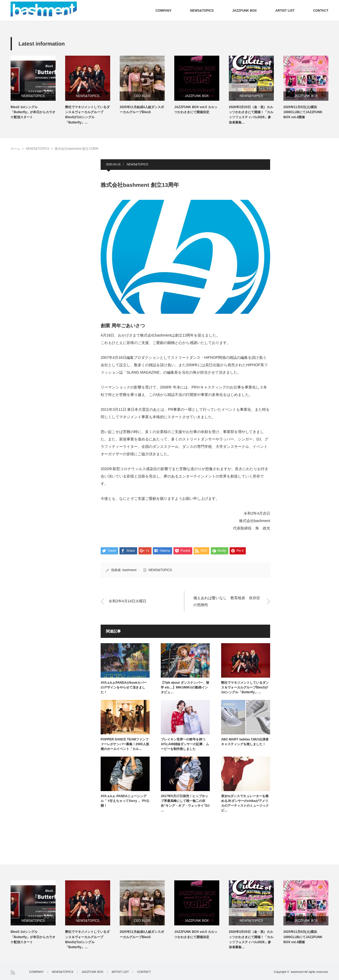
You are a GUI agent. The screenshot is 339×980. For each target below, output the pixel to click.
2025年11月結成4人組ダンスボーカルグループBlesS (142, 110)
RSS (13, 972)
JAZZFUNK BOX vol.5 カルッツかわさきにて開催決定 (196, 110)
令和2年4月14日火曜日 (128, 601)
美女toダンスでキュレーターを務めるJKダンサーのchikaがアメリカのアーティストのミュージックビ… (245, 803)
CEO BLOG (142, 96)
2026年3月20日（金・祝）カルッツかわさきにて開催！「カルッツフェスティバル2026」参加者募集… (251, 115)
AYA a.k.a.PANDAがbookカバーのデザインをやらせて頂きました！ (124, 687)
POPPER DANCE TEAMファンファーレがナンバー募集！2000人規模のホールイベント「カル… (125, 744)
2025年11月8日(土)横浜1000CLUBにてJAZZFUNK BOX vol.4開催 (303, 112)
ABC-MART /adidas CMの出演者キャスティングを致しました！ (245, 742)
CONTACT (321, 11)
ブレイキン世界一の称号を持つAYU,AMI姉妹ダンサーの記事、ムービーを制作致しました (185, 744)
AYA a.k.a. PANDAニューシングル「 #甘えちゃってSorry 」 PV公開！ (125, 801)
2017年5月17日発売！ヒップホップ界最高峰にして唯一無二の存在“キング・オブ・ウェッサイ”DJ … (185, 803)
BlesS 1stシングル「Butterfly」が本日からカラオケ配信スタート (33, 112)
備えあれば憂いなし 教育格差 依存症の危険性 (227, 601)
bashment (130, 570)
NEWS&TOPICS (202, 11)
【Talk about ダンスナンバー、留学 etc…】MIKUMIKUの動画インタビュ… (185, 687)
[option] (38, 88)
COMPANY (163, 11)
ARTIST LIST (285, 11)
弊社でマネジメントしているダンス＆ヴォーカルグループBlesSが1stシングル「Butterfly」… (87, 115)
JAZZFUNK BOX (245, 11)
